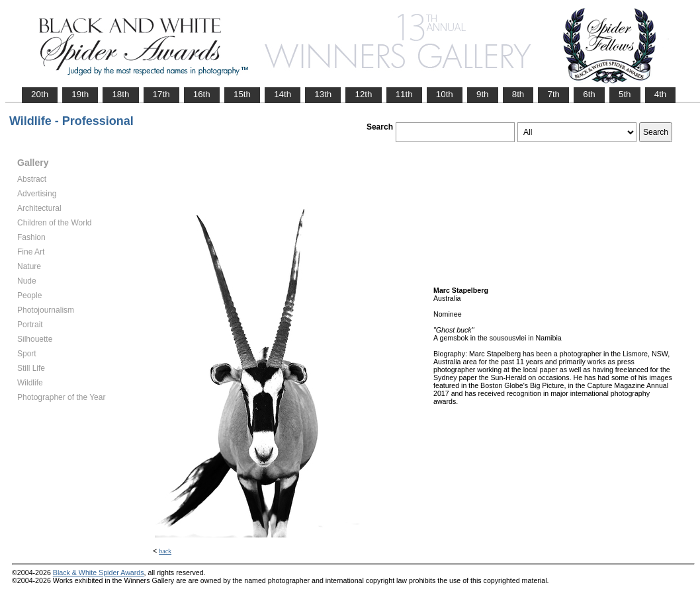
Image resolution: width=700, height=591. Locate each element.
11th (404, 94)
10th (445, 94)
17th (161, 94)
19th (80, 94)
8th (518, 94)
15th (242, 94)
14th (283, 94)
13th (323, 94)
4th (661, 94)
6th (589, 94)
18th (120, 94)
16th (202, 94)
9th (483, 94)
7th (553, 94)
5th (625, 94)
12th (363, 94)
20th (40, 94)
